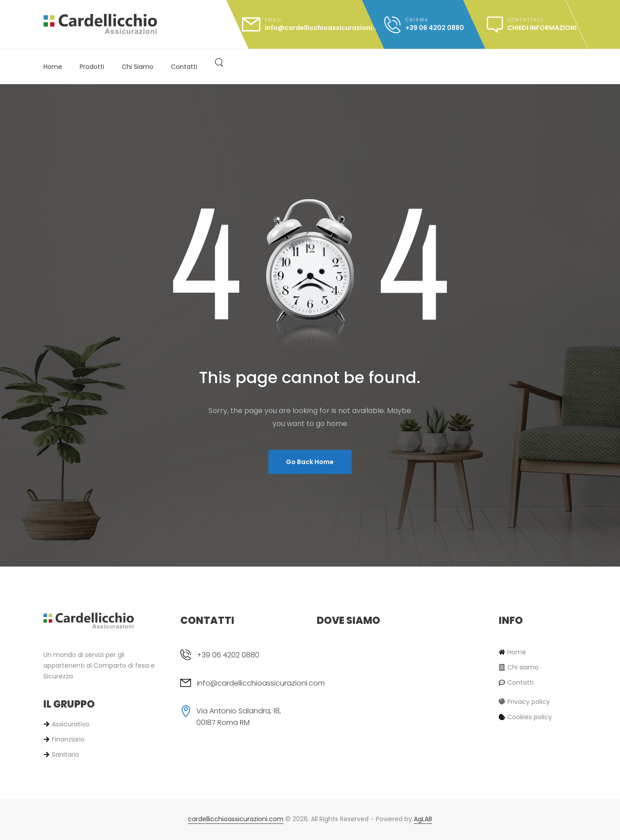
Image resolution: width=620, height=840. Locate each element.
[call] (424, 25)
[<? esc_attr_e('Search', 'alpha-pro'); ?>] (219, 62)
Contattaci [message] (525, 20)
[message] (532, 25)
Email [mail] (274, 20)
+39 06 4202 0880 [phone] (228, 655)
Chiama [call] (417, 20)
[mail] (305, 24)
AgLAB (423, 819)
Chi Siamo (138, 67)
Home (53, 67)
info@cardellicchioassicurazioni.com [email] (261, 683)
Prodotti (92, 67)
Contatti (184, 67)
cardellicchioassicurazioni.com (236, 819)
